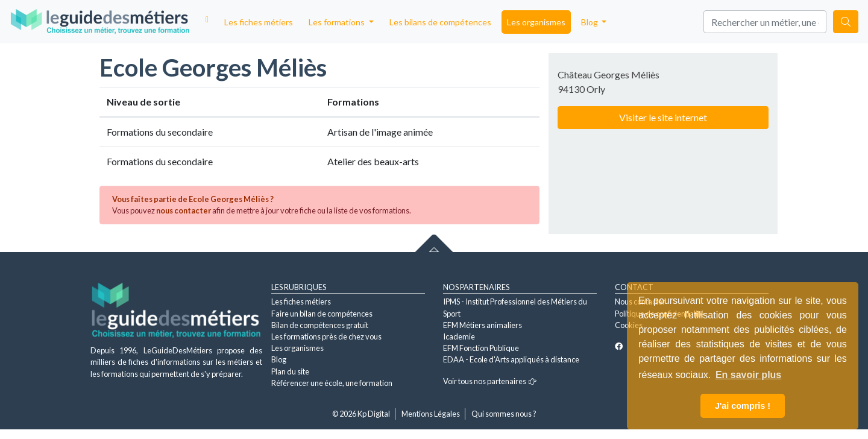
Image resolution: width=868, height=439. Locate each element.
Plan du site (290, 371)
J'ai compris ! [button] (743, 406)
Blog (279, 359)
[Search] (765, 22)
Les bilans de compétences (440, 22)
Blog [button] (590, 22)
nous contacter (184, 210)
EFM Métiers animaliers (483, 325)
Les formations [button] (338, 22)
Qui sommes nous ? (504, 414)
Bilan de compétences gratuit (320, 325)
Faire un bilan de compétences (322, 314)
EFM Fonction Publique (481, 348)
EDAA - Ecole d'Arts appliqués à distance (511, 359)
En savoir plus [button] (748, 375)
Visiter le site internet (663, 117)
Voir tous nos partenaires (490, 381)
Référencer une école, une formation (332, 383)
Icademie (459, 336)
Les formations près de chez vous (326, 336)
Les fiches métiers (259, 22)
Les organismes (536, 22)
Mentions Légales (431, 414)
